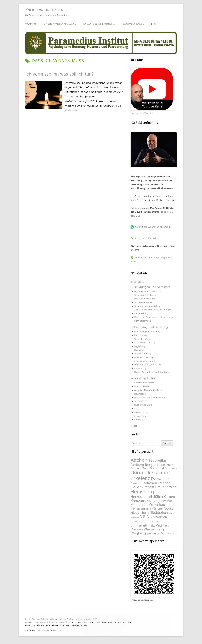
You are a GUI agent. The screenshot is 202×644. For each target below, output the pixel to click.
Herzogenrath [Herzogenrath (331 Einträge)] (142, 497)
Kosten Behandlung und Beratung (152, 372)
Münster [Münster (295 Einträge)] (157, 509)
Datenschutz (141, 412)
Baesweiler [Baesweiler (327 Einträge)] (157, 461)
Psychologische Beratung (147, 332)
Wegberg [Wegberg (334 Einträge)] (138, 533)
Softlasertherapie (143, 302)
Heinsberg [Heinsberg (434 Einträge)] (142, 492)
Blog (154, 24)
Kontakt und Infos (132, 24)
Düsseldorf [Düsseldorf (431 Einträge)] (158, 473)
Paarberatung (141, 335)
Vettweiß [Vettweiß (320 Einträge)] (163, 525)
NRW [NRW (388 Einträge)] (145, 517)
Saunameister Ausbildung (147, 306)
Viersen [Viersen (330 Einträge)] (137, 529)
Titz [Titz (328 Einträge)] (152, 525)
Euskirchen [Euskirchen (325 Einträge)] (148, 483)
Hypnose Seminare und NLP (149, 291)
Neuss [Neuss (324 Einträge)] (169, 509)
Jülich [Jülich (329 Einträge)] (158, 497)
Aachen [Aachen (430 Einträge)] (139, 460)
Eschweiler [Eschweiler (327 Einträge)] (160, 479)
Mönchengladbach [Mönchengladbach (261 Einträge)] (141, 509)
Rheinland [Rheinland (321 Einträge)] (139, 521)
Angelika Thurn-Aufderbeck (148, 390)
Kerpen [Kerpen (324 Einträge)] (169, 497)
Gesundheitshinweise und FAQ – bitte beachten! (46, 622)
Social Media (141, 401)
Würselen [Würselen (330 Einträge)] (169, 533)
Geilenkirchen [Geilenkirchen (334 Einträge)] (142, 487)
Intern (28, 619)
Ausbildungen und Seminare (59, 24)
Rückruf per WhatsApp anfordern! (153, 227)
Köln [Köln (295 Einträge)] (148, 501)
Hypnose (139, 350)
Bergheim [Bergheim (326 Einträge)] (153, 465)
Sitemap (139, 420)
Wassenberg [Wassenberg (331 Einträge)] (154, 529)
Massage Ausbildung (145, 299)
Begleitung (140, 346)
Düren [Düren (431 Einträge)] (138, 473)
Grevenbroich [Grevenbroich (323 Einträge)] (166, 487)
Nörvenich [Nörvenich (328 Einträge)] (159, 517)
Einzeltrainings (142, 313)
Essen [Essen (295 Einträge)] (135, 483)
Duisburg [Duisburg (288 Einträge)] (171, 468)
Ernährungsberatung (145, 361)
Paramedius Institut (45, 9)
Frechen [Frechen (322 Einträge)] (164, 483)
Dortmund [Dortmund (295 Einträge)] (157, 468)
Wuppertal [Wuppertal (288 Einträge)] (153, 533)
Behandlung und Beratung (98, 24)
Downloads (140, 394)
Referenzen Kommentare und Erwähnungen (60, 619)
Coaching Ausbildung (145, 295)
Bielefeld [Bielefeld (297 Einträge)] (167, 465)
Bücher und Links (143, 405)
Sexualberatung (142, 339)
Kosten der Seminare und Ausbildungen (155, 317)
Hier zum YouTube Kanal (143, 113)
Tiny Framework (43, 630)
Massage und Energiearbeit (148, 365)
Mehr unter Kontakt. (146, 238)
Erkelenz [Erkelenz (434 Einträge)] (140, 478)
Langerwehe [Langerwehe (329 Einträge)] (162, 501)
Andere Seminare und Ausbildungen (153, 310)
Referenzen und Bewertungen (150, 398)
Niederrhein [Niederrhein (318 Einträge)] (140, 513)
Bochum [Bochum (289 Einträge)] (136, 468)
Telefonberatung (143, 354)
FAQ (136, 409)
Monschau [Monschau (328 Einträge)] (157, 505)
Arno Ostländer (142, 386)
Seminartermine (143, 321)
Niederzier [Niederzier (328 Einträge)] (158, 513)
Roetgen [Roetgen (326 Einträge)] (154, 521)
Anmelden (57, 630)
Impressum (140, 416)
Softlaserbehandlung (145, 343)
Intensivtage (141, 368)
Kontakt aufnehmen (144, 383)
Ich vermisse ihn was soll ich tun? (60, 74)
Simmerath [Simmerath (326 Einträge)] (139, 525)
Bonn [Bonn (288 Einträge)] (146, 468)
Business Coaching (144, 357)
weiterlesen (72, 110)
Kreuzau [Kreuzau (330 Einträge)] (137, 501)
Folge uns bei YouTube (90, 619)
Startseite (31, 24)
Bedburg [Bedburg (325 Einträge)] (137, 465)
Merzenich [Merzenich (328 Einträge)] (139, 505)
